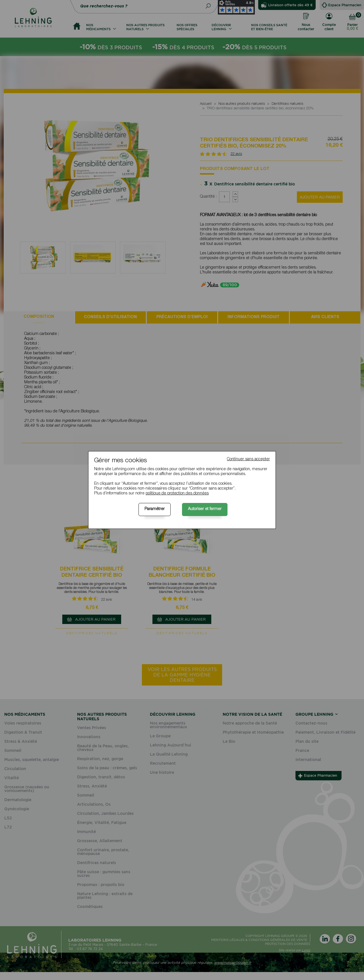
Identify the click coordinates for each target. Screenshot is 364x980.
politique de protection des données (177, 494)
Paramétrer (155, 509)
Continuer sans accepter (248, 459)
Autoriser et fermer (205, 509)
